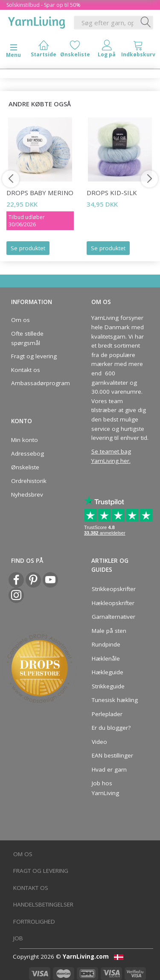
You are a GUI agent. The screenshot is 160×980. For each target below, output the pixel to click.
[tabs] (138, 51)
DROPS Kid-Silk (112, 193)
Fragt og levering (34, 356)
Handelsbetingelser (43, 904)
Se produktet (28, 248)
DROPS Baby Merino (40, 193)
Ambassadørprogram (38, 383)
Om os (20, 320)
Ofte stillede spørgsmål (27, 338)
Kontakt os (26, 370)
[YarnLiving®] (37, 21)
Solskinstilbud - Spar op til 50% (44, 5)
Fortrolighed (34, 921)
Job (18, 938)
